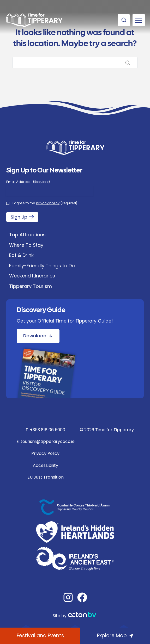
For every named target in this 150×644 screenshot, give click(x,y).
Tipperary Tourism (31, 286)
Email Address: (28, 182)
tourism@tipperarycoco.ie (48, 441)
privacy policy (48, 203)
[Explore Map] (115, 636)
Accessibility (46, 465)
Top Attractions (27, 235)
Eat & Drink (21, 255)
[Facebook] (82, 597)
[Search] (75, 63)
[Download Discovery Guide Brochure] (38, 336)
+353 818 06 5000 (48, 430)
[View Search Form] (124, 20)
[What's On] (40, 636)
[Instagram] (68, 597)
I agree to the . (45, 203)
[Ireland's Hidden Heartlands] (75, 532)
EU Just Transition (46, 477)
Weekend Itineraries (32, 276)
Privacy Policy (45, 453)
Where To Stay (26, 245)
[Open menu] (139, 20)
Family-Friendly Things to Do (42, 266)
